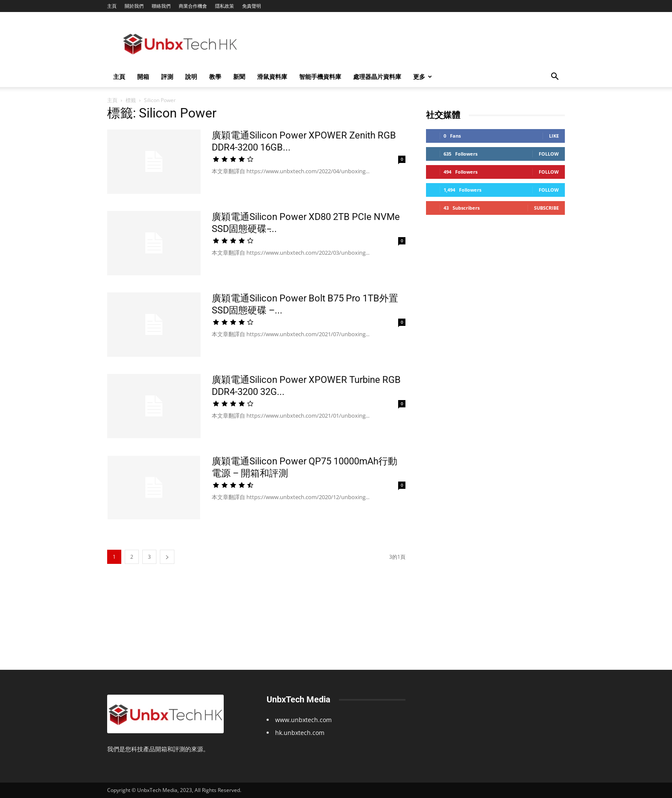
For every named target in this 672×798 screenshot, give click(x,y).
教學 (215, 77)
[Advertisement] (409, 43)
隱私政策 (225, 6)
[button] (555, 77)
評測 (167, 77)
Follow (549, 154)
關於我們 (134, 6)
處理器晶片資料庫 (377, 77)
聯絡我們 (161, 6)
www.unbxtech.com (303, 720)
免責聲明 (252, 6)
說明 (191, 77)
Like (554, 136)
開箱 (143, 77)
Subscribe (546, 208)
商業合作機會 (193, 6)
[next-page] (167, 557)
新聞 (239, 77)
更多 (423, 77)
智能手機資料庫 (320, 77)
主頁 (112, 6)
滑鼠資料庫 (272, 77)
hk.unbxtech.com (300, 733)
